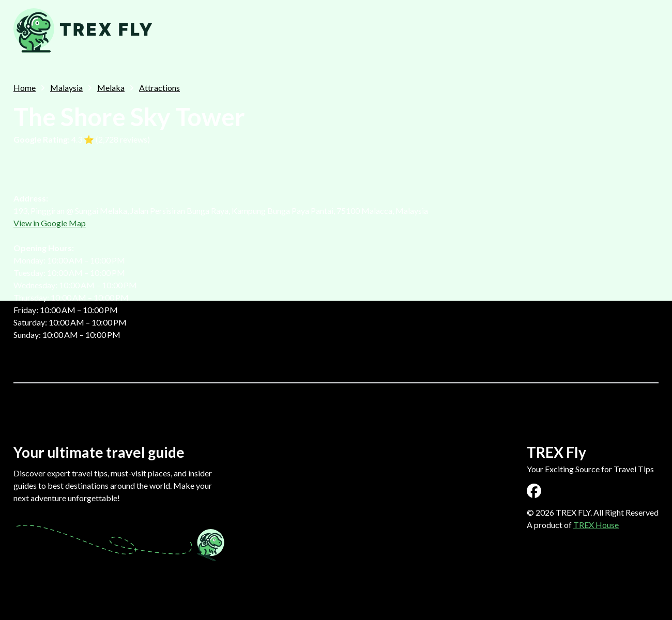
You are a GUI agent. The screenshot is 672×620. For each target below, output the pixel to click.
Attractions (159, 88)
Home (25, 88)
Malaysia (66, 88)
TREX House (596, 525)
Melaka (111, 88)
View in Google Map (50, 223)
